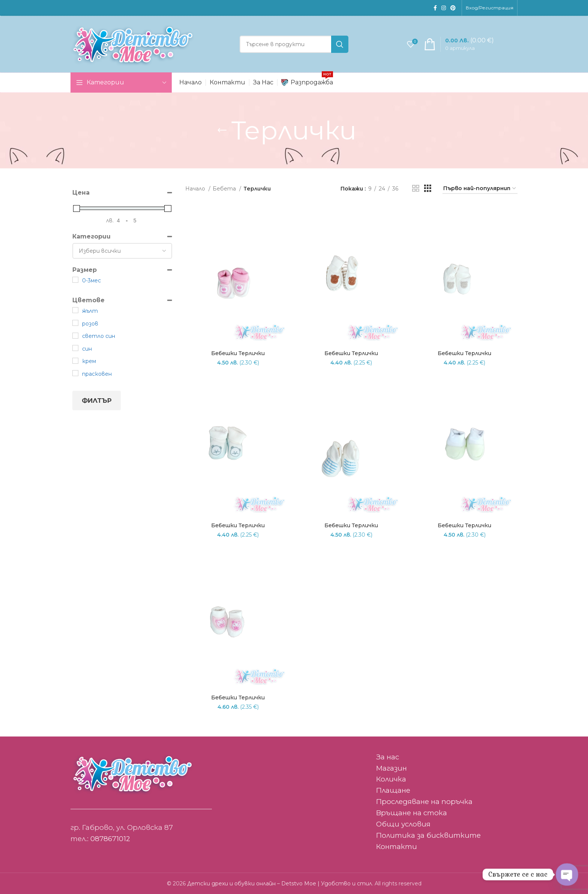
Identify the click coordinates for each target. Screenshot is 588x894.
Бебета (225, 189)
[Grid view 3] (428, 188)
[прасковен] (75, 373)
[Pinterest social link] (453, 8)
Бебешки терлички (238, 353)
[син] (75, 348)
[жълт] (75, 310)
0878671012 (110, 839)
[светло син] (75, 336)
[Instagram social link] (444, 8)
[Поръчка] (480, 189)
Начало (196, 189)
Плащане (393, 790)
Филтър (97, 400)
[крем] (75, 361)
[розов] (75, 323)
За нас (388, 757)
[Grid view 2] (416, 188)
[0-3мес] (75, 280)
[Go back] (222, 130)
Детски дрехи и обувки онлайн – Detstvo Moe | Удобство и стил (280, 883)
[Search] (294, 44)
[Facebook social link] (435, 8)
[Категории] (122, 251)
